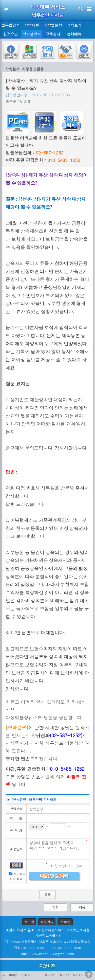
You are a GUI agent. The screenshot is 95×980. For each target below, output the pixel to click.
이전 (55, 907)
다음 (82, 907)
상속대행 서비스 (48, 7)
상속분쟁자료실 (32, 35)
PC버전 (65, 922)
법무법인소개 (10, 26)
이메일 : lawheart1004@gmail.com (48, 954)
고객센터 (53, 34)
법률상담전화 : (34, 153)
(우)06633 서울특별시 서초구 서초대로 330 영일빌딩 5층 (47, 942)
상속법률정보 (53, 26)
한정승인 (11, 34)
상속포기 (74, 25)
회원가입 (47, 922)
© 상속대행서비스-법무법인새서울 (64, 930)
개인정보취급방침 (49, 935)
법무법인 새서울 (47, 15)
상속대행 (32, 25)
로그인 (29, 922)
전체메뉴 (74, 34)
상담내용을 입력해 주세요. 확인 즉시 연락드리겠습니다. (58, 849)
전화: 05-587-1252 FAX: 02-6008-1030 (47, 948)
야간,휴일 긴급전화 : (43, 160)
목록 (47, 895)
